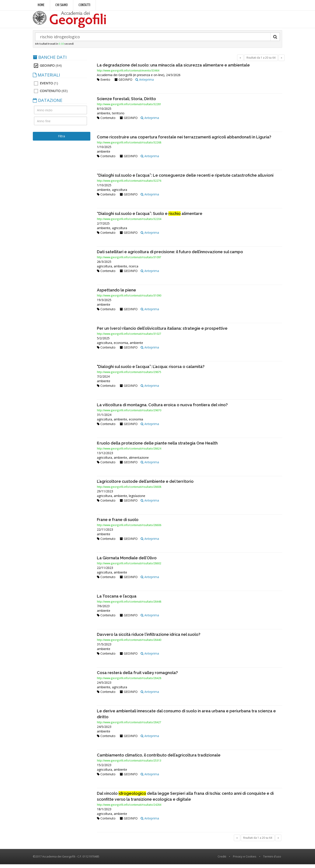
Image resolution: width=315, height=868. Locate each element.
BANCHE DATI (50, 61)
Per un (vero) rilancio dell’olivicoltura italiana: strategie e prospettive (162, 332)
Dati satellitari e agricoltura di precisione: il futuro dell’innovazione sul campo (170, 255)
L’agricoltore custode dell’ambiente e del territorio (145, 485)
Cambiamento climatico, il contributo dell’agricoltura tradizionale (159, 759)
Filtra (61, 140)
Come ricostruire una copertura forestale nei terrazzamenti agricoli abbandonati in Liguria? (184, 141)
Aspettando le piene (116, 294)
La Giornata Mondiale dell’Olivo (127, 562)
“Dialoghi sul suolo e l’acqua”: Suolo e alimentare (150, 217)
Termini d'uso (272, 860)
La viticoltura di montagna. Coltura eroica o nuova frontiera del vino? (162, 409)
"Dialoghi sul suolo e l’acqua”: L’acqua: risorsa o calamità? (151, 370)
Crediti (222, 860)
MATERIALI (46, 79)
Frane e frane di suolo (118, 523)
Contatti (84, 5)
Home (41, 5)
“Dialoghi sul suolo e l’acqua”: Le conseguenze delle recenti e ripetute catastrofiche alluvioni (185, 179)
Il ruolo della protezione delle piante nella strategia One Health (157, 447)
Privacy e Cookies (245, 860)
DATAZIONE (48, 104)
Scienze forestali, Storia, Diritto (126, 102)
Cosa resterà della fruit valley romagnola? (137, 676)
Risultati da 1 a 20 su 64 (261, 61)
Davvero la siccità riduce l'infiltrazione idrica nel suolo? (149, 638)
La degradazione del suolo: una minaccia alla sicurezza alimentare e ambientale (173, 69)
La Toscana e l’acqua (117, 600)
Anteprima (145, 83)
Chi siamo (61, 5)
